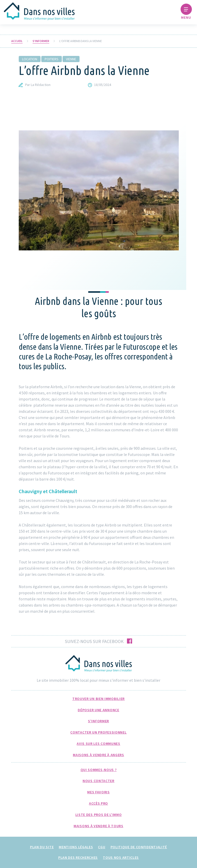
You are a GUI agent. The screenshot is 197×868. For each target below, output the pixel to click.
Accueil (17, 41)
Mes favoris (98, 792)
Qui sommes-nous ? (99, 770)
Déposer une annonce (98, 710)
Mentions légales (76, 847)
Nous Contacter (98, 781)
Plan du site (42, 847)
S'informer (41, 41)
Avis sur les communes (98, 744)
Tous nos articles (121, 857)
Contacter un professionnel (98, 732)
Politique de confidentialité (139, 847)
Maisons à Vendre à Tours (98, 826)
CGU (102, 847)
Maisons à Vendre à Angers (98, 755)
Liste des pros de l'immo (99, 815)
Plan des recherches (78, 857)
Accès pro (98, 803)
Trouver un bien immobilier (98, 699)
